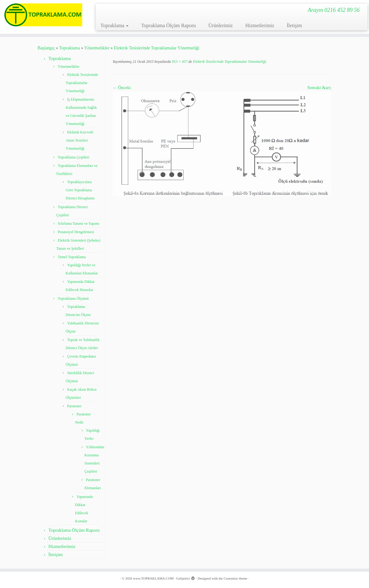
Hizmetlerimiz (260, 25)
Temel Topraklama (72, 257)
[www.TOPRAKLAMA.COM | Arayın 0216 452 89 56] (43, 15)
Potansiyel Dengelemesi (76, 232)
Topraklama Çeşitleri (74, 157)
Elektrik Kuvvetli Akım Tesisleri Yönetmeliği (79, 140)
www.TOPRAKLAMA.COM (153, 578)
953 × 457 (179, 62)
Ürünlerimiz (220, 25)
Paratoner (74, 406)
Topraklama (114, 25)
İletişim (294, 25)
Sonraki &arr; (319, 88)
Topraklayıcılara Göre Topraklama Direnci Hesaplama (80, 190)
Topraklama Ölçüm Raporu (168, 25)
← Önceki (122, 88)
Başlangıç (46, 48)
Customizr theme (235, 578)
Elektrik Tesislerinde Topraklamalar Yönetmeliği (157, 48)
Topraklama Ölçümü (73, 299)
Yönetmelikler (97, 48)
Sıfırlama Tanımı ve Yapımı (79, 224)
